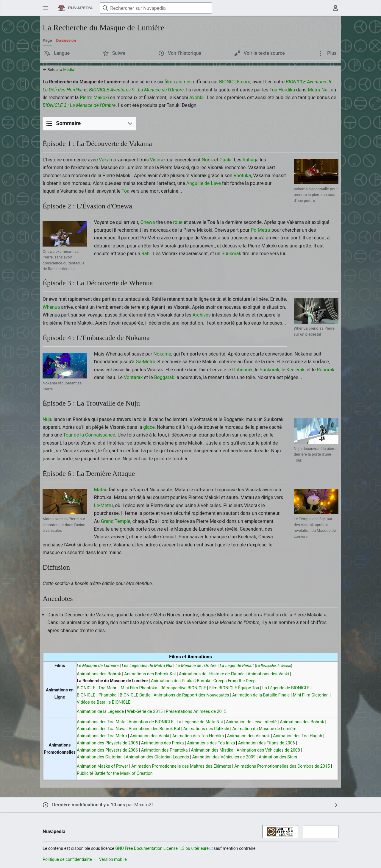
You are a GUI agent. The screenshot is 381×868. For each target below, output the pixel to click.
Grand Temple (116, 521)
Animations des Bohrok (99, 674)
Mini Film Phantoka (139, 688)
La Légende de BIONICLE (286, 688)
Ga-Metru (146, 362)
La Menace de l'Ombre (196, 666)
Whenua (51, 307)
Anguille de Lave (204, 183)
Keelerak (295, 370)
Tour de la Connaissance (89, 435)
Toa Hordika (282, 90)
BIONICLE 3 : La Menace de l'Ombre (79, 105)
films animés (178, 82)
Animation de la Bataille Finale (261, 695)
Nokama (162, 354)
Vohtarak (133, 377)
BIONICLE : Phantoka (97, 695)
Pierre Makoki (94, 98)
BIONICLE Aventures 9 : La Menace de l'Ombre (136, 90)
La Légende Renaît (237, 666)
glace (149, 427)
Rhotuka (242, 176)
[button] (57, 53)
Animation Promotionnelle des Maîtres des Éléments (181, 766)
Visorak (158, 160)
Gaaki (225, 160)
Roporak (325, 370)
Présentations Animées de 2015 (196, 712)
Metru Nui (318, 90)
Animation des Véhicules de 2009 (224, 757)
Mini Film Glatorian (311, 695)
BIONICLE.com (235, 82)
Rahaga (251, 160)
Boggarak (164, 377)
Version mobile (113, 859)
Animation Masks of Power (103, 766)
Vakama (107, 160)
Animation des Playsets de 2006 (107, 750)
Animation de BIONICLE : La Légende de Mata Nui (176, 722)
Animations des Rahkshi (206, 729)
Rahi (146, 254)
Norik (207, 160)
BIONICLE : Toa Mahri (97, 688)
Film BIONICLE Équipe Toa (234, 688)
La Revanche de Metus (274, 666)
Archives (202, 315)
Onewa (147, 222)
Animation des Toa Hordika (198, 736)
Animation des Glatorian (100, 757)
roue (178, 222)
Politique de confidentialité (67, 859)
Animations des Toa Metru (102, 736)
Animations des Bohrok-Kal (150, 674)
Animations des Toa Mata (101, 722)
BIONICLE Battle (135, 695)
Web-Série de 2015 (145, 712)
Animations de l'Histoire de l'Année (212, 674)
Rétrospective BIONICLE (183, 688)
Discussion (66, 40)
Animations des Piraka (172, 681)
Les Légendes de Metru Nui (147, 666)
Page (47, 40)
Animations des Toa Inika (211, 743)
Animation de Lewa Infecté (251, 722)
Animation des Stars (278, 757)
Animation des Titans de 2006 (267, 743)
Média (69, 70)
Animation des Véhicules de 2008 (268, 750)
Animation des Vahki (150, 736)
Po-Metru (260, 230)
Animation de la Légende (100, 712)
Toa (125, 191)
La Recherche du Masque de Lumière (112, 681)
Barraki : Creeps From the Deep (226, 681)
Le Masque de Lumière (98, 666)
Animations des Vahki (268, 674)
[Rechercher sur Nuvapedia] (156, 8)
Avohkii (197, 98)
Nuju (47, 419)
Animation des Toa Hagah (298, 736)
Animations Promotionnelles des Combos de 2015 (282, 766)
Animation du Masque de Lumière (264, 729)
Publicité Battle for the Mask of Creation (115, 773)
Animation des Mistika (212, 750)
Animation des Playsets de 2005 (107, 743)
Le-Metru (103, 505)
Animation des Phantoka (164, 750)
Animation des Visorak (249, 736)
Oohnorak (242, 370)
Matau (101, 490)
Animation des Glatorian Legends (157, 757)
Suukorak (231, 254)
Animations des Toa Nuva (101, 729)
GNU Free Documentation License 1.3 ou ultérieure (162, 848)
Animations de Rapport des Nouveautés (191, 695)
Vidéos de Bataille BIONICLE (104, 702)
